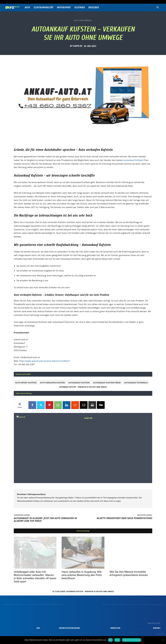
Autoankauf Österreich (136, 383)
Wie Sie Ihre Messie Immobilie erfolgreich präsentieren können (129, 573)
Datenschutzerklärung (132, 640)
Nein (117, 640)
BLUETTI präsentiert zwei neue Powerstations (125, 518)
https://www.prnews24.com (93, 422)
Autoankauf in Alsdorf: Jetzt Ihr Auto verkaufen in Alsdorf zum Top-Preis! (45, 519)
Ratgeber (94, 7)
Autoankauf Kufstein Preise (107, 383)
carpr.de (77, 46)
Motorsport (64, 7)
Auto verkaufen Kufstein (52, 383)
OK (110, 640)
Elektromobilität (43, 7)
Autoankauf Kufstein (133, 160)
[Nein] (163, 640)
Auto (27, 7)
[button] (158, 8)
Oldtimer (79, 7)
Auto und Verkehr (83, 21)
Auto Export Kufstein (26, 383)
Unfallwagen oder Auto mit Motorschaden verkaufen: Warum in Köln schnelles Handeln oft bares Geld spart (35, 577)
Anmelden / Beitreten (30, 2)
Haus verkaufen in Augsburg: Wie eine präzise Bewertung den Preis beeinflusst (82, 575)
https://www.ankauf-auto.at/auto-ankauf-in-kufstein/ (45, 361)
